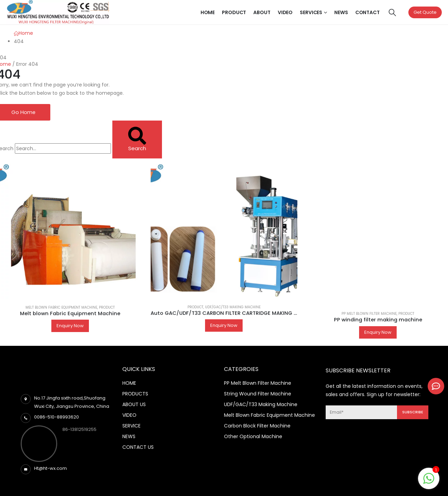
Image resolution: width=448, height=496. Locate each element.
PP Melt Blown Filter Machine (369, 314)
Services (311, 12)
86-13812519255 (79, 430)
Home (208, 12)
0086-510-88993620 (57, 417)
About (262, 12)
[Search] (137, 140)
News (341, 12)
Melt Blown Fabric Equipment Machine (61, 308)
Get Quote (425, 12)
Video (285, 12)
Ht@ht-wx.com (50, 469)
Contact (368, 12)
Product (234, 12)
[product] (224, 229)
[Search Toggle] (392, 12)
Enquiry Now (70, 326)
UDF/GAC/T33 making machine (233, 307)
